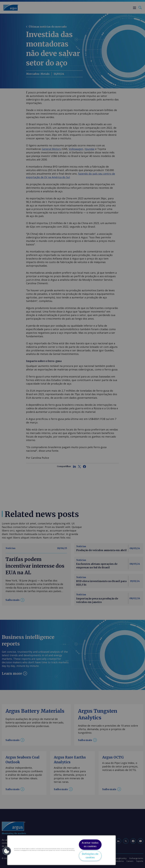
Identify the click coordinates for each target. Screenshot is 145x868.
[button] (7, 851)
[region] (61, 850)
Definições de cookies (90, 856)
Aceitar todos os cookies (90, 845)
